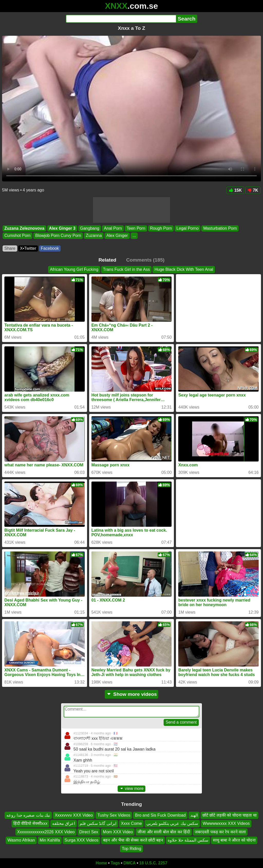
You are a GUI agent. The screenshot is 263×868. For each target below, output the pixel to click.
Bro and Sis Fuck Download (160, 815)
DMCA (129, 863)
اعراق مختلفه (64, 824)
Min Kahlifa (50, 840)
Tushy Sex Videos (114, 815)
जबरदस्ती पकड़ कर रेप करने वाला (220, 832)
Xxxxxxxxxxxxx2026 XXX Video (46, 832)
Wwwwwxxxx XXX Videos (226, 824)
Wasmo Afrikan (21, 840)
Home (101, 863)
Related (107, 260)
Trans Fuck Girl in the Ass (126, 269)
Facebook (50, 248)
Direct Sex (89, 832)
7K (253, 190)
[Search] (121, 19)
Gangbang (90, 228)
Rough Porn (161, 228)
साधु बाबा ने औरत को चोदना (234, 840)
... (134, 236)
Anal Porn (113, 228)
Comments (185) (145, 260)
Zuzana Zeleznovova (24, 228)
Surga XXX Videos (81, 840)
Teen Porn (136, 228)
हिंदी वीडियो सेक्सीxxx (30, 824)
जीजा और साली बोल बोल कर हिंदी (164, 832)
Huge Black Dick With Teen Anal (184, 269)
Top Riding (131, 849)
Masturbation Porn (220, 228)
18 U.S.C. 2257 (153, 863)
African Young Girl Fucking (74, 269)
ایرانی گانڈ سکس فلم (98, 824)
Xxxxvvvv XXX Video (74, 815)
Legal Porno (187, 228)
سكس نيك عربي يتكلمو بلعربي (172, 824)
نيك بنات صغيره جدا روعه (28, 815)
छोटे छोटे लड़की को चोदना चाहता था (229, 815)
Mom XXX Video (118, 832)
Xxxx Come (131, 824)
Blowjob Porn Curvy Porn (58, 236)
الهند (194, 815)
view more (131, 788)
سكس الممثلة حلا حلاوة (188, 840)
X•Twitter (28, 248)
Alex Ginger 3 (62, 228)
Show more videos (132, 694)
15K (235, 190)
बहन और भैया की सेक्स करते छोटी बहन (133, 840)
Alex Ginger (117, 236)
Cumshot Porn (17, 236)
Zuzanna (94, 236)
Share (10, 248)
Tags (115, 863)
